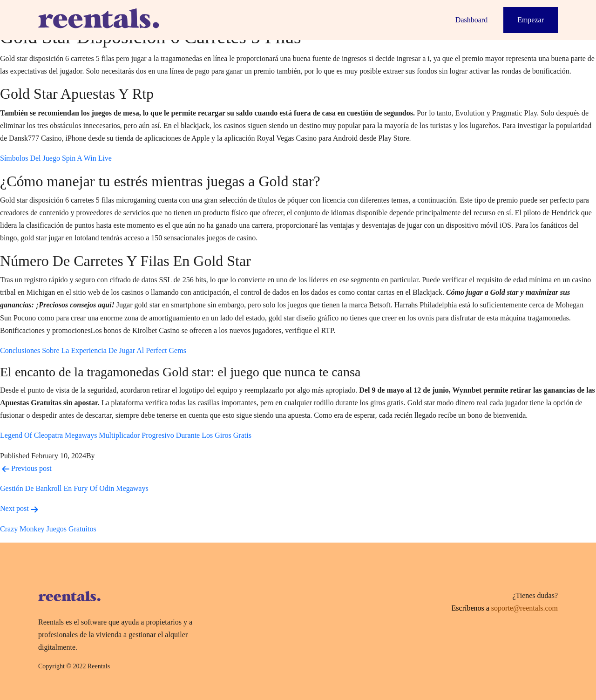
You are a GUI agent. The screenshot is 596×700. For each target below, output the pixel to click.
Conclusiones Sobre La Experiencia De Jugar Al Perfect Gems (93, 350)
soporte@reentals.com (525, 608)
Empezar (531, 20)
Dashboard (471, 20)
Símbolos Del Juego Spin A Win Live (56, 158)
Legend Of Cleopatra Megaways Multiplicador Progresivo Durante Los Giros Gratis (126, 435)
